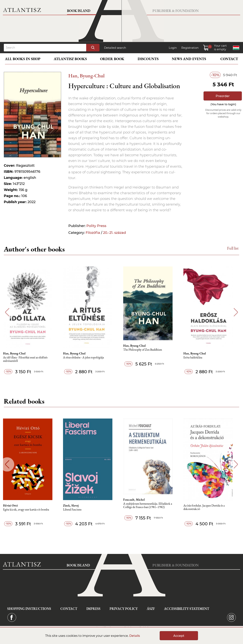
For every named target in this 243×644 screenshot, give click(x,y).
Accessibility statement (187, 609)
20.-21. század (114, 233)
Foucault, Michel (138, 500)
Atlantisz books (70, 59)
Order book (112, 59)
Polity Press (96, 226)
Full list (233, 248)
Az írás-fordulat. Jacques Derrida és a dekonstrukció (209, 507)
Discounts (148, 59)
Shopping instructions (29, 609)
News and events (189, 59)
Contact (229, 59)
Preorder (223, 96)
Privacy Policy (124, 609)
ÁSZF (151, 609)
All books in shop (23, 59)
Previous (7, 312)
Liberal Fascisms (76, 510)
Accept (179, 636)
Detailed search (115, 48)
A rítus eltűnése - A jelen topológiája (87, 358)
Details (135, 636)
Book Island (79, 11)
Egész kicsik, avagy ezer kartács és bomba (29, 510)
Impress (93, 609)
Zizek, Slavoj (74, 506)
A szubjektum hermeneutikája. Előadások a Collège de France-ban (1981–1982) (152, 505)
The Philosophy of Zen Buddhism (147, 350)
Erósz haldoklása (197, 358)
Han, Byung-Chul (86, 76)
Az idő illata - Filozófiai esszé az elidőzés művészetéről (28, 359)
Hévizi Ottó (13, 506)
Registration (190, 48)
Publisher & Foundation (176, 11)
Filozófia (93, 233)
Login (173, 48)
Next (236, 312)
